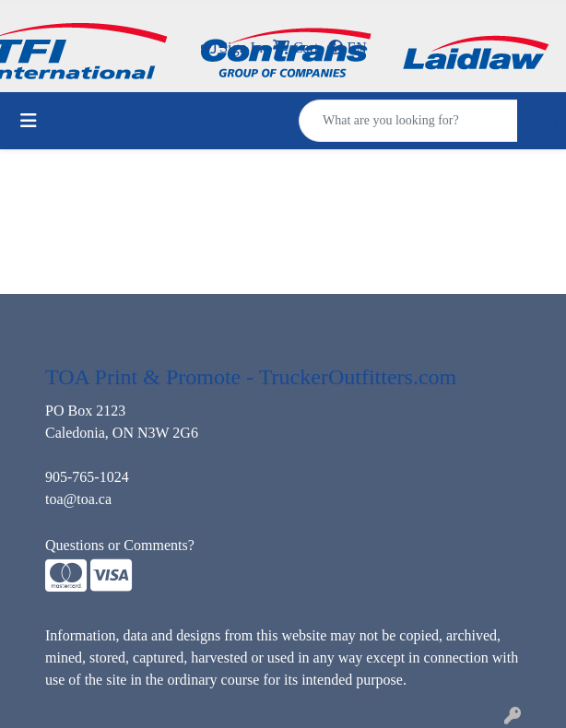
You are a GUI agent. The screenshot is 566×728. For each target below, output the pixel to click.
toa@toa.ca (78, 499)
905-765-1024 (87, 477)
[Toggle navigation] (29, 121)
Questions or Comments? (120, 545)
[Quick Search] (408, 121)
